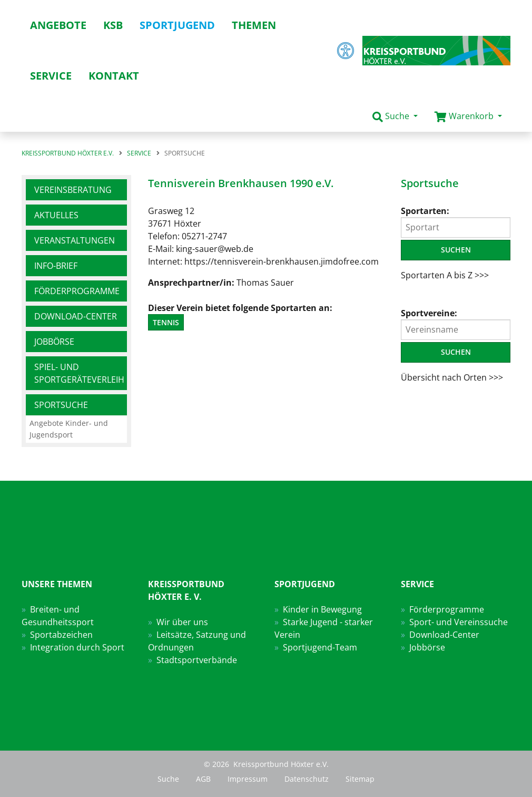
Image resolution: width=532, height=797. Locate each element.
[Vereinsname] (456, 330)
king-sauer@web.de (215, 249)
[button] (395, 116)
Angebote (58, 25)
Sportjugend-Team (320, 647)
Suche (168, 779)
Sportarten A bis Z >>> (445, 275)
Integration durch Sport (77, 647)
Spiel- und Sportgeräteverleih (79, 373)
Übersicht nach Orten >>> (452, 377)
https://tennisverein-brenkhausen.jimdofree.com (282, 261)
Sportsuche (61, 405)
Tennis (166, 322)
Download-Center (76, 316)
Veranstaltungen (75, 240)
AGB (203, 779)
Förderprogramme (77, 291)
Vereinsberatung (73, 190)
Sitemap (360, 779)
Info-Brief (56, 266)
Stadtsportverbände (197, 660)
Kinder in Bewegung (322, 609)
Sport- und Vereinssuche (459, 622)
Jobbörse (54, 342)
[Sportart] (456, 227)
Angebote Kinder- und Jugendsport (69, 429)
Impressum (248, 779)
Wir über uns (182, 622)
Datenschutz (307, 779)
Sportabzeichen (61, 635)
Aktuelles (56, 215)
